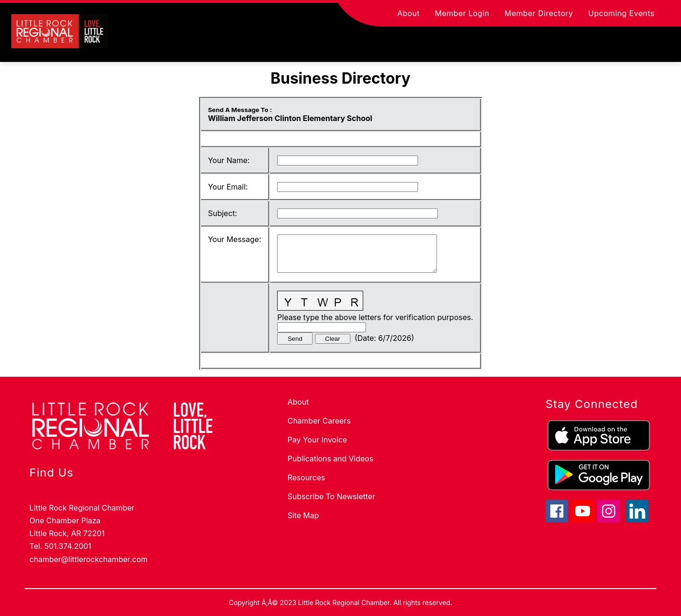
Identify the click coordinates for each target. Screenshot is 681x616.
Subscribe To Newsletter (331, 496)
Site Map (303, 515)
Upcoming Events (621, 13)
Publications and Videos (330, 459)
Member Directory (539, 13)
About (409, 13)
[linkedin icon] (637, 520)
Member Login (462, 13)
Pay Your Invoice (317, 440)
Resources (306, 477)
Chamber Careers (319, 421)
